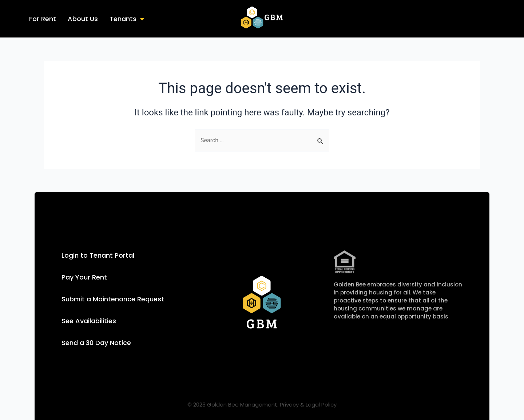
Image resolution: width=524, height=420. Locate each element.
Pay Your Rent (84, 277)
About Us (83, 19)
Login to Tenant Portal (98, 255)
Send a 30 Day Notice (96, 343)
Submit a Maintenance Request (113, 299)
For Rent (43, 19)
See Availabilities (89, 321)
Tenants (127, 19)
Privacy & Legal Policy (308, 405)
